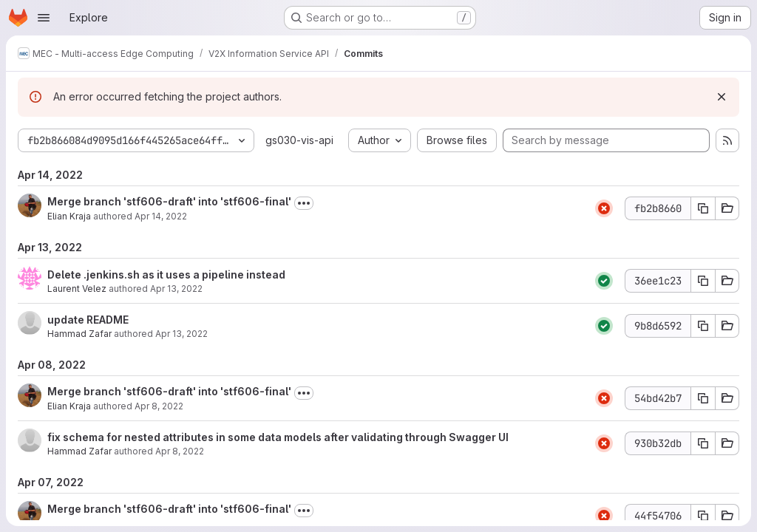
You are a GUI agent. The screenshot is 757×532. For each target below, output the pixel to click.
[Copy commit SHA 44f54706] (703, 516)
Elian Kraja (69, 216)
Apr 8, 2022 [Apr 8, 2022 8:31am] (159, 406)
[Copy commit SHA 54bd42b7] (703, 398)
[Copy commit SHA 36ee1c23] (703, 281)
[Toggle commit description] (304, 203)
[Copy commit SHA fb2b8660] (703, 208)
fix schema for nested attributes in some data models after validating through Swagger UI (278, 437)
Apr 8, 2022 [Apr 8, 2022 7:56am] (180, 451)
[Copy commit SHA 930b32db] (703, 443)
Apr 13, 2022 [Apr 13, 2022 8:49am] (181, 334)
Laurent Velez (77, 289)
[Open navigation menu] (44, 18)
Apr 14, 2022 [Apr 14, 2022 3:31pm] (161, 216)
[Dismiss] (722, 97)
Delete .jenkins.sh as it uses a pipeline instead (166, 274)
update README (88, 320)
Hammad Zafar (79, 334)
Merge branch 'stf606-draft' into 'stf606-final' (169, 201)
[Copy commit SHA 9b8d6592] (703, 326)
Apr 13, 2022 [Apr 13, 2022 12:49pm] (176, 289)
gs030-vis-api (299, 140)
